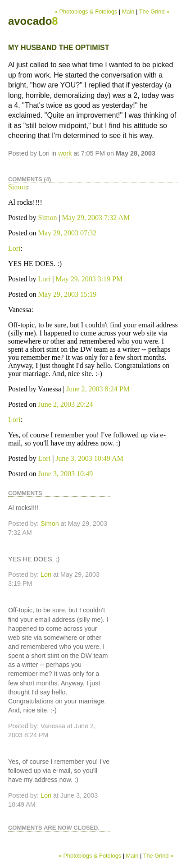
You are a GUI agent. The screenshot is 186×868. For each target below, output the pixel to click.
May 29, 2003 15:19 (68, 294)
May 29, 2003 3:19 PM (89, 279)
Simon (18, 187)
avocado (33, 21)
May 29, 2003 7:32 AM (96, 218)
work (65, 153)
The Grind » (154, 11)
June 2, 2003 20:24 (66, 404)
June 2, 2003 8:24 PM (98, 389)
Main (128, 11)
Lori (14, 248)
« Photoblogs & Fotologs (86, 11)
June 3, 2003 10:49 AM (89, 458)
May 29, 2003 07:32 (68, 233)
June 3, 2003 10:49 (66, 474)
